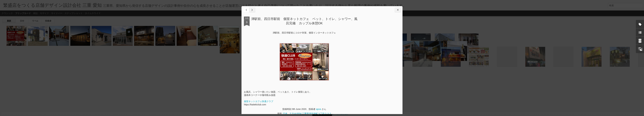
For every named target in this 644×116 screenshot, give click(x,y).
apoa (319, 109)
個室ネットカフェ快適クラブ (259, 101)
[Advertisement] (382, 67)
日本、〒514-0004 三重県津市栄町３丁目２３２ (307, 114)
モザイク (44, 13)
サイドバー (57, 13)
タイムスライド (93, 13)
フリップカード (23, 13)
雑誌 (35, 13)
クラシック (7, 13)
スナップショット (74, 13)
